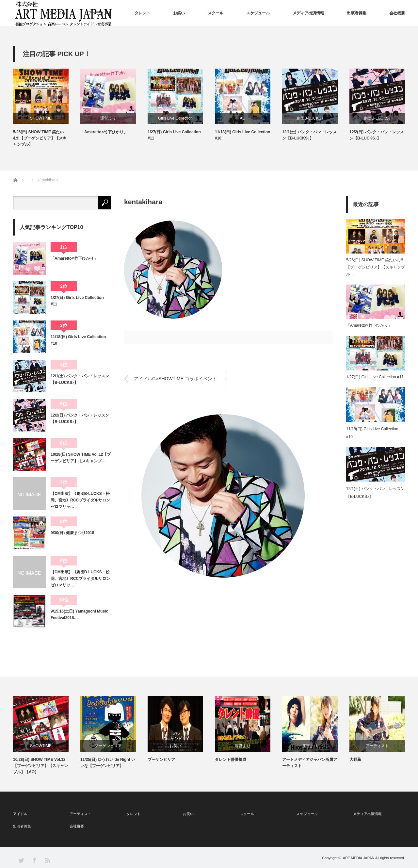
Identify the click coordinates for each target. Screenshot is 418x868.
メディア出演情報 (308, 13)
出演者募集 (357, 13)
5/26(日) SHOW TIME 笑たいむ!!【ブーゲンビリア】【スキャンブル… (376, 267)
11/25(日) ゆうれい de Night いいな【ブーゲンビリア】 (108, 763)
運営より (108, 118)
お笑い (179, 13)
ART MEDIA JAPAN (359, 858)
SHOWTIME (41, 118)
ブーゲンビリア (108, 746)
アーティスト (100, 13)
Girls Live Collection (175, 118)
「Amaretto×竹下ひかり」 (104, 132)
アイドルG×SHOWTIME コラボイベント (175, 379)
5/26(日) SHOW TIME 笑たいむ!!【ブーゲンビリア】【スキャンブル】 (40, 138)
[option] (47, 108)
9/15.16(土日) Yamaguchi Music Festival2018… (79, 614)
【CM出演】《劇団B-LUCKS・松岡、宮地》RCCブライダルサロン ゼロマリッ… (81, 500)
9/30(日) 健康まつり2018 (72, 533)
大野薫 (355, 760)
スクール (216, 13)
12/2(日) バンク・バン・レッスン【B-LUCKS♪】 (377, 135)
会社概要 (397, 13)
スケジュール (258, 13)
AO (242, 118)
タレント (142, 13)
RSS (47, 860)
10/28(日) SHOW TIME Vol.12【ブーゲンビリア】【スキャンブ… (81, 458)
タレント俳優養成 (231, 760)
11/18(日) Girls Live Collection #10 (242, 135)
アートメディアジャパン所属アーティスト (310, 763)
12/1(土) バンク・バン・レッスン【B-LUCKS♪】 (309, 135)
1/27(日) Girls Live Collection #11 (174, 135)
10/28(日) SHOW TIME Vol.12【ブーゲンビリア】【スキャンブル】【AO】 (40, 766)
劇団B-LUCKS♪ (310, 118)
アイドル (57, 13)
